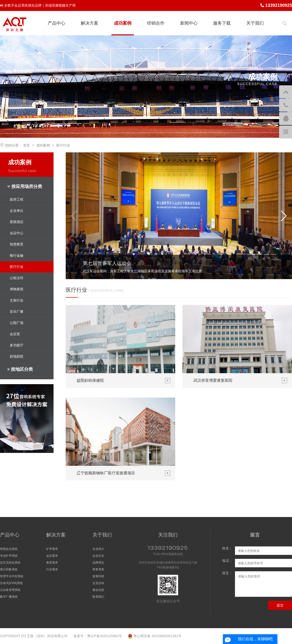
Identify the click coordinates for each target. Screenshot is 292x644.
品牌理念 (98, 563)
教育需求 (52, 563)
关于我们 (255, 23)
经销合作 (156, 23)
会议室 (15, 334)
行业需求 (52, 569)
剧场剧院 (17, 356)
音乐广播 (17, 312)
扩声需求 (52, 549)
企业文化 (98, 556)
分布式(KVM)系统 (11, 583)
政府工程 (17, 199)
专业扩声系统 (9, 556)
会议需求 (52, 556)
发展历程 (98, 576)
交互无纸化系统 (10, 563)
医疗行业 (63, 145)
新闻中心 (189, 23)
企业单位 (17, 211)
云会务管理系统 (10, 590)
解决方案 (90, 23)
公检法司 (17, 278)
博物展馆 (17, 289)
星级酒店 (17, 222)
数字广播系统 (9, 597)
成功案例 (123, 23)
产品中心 (56, 23)
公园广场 (17, 323)
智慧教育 (17, 244)
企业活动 (98, 583)
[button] (284, 216)
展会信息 (98, 590)
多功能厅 (17, 345)
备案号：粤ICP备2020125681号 (98, 636)
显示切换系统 (9, 569)
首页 (27, 145)
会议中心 (17, 233)
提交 (280, 605)
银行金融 (17, 255)
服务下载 (222, 23)
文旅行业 (17, 300)
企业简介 (98, 549)
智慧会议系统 (9, 549)
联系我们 (98, 597)
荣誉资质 (98, 569)
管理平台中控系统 (12, 576)
